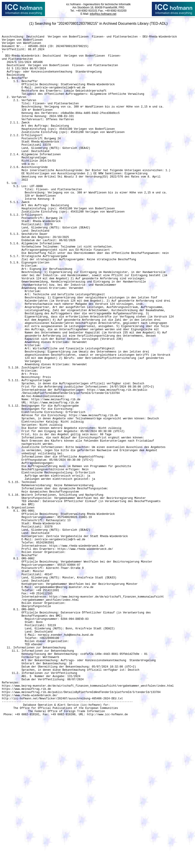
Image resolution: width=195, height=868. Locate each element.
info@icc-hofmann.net (103, 14)
